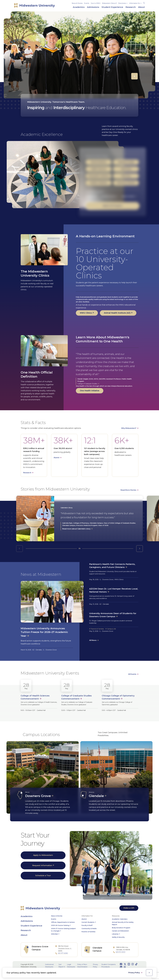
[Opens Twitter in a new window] (125, 964)
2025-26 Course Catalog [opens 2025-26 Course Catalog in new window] (60, 925)
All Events (132, 674)
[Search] (144, 3)
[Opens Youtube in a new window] (129, 964)
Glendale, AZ (91, 196)
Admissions (27, 921)
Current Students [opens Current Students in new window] (88, 922)
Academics (27, 916)
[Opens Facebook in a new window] (121, 964)
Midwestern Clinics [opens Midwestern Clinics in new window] (109, 3)
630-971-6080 (63, 953)
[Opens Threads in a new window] (125, 967)
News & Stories (77, 3)
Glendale (96, 796)
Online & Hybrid (128, 196)
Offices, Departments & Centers (63, 922)
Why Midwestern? (129, 428)
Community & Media (89, 929)
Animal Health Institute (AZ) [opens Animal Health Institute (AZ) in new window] (117, 313)
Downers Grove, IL (109, 196)
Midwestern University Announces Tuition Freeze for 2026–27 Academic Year (44, 632)
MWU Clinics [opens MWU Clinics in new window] (86, 313)
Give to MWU (96, 3)
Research (27, 473)
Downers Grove (38, 796)
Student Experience (31, 926)
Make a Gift (129, 908)
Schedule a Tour (43, 876)
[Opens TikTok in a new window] (136, 964)
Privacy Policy (134, 973)
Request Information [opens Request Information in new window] (42, 865)
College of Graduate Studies (87, 384)
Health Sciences (99, 169)
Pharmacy (126, 176)
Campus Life (111, 629)
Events (87, 3)
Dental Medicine (99, 162)
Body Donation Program (121, 928)
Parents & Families (97, 629)
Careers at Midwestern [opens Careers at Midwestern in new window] (120, 931)
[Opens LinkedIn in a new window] (121, 967)
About (24, 935)
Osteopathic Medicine (99, 176)
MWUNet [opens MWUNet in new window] (54, 934)
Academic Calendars (120, 919)
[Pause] (134, 76)
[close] (149, 973)
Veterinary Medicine (126, 183)
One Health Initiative (90, 391)
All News (93, 640)
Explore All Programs (113, 206)
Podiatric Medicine (99, 183)
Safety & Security (118, 937)
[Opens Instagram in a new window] (133, 964)
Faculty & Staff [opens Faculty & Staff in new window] (87, 925)
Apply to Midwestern (43, 855)
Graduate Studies (126, 162)
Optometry (126, 169)
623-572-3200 (121, 952)
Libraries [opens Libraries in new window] (115, 934)
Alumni (56, 458)
